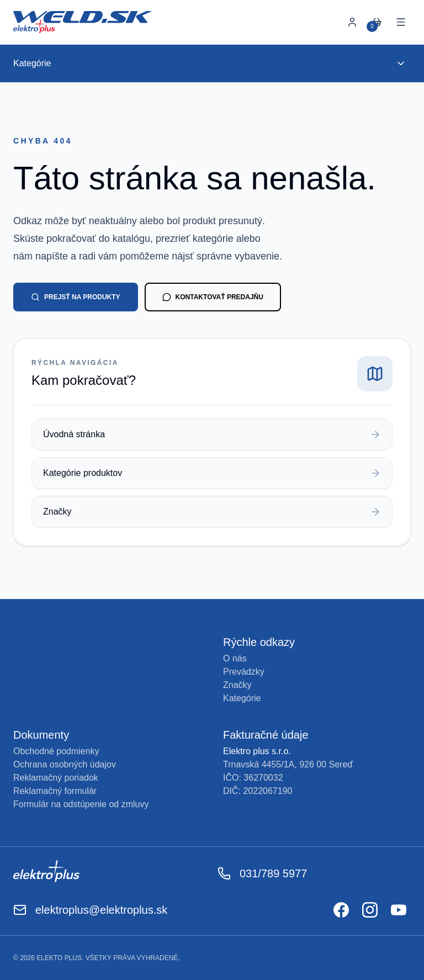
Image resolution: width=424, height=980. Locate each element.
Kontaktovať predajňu (213, 297)
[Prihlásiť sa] (352, 22)
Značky (237, 685)
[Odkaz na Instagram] (370, 910)
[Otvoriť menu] (401, 22)
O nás (235, 658)
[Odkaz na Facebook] (341, 910)
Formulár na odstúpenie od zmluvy (81, 804)
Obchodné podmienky (56, 751)
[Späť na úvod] (82, 22)
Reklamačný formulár (55, 791)
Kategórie (242, 698)
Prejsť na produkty (76, 297)
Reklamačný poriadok (56, 778)
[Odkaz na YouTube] (399, 910)
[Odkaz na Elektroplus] (110, 873)
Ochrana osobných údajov (65, 764)
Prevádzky (244, 672)
